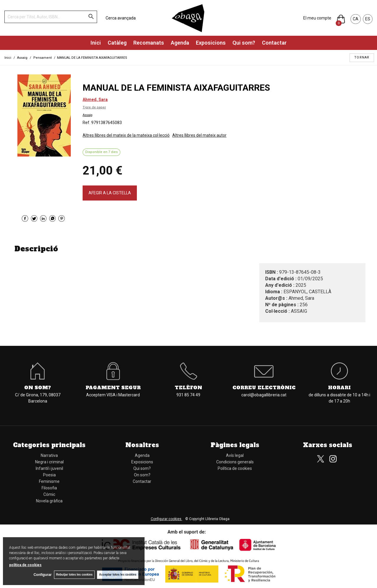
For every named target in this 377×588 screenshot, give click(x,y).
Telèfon (188, 387)
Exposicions (211, 43)
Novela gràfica (49, 501)
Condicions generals (235, 462)
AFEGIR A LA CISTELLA (110, 193)
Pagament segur (113, 387)
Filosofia (49, 488)
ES (368, 19)
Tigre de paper (94, 107)
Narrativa (49, 455)
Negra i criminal (49, 462)
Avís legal (235, 455)
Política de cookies (235, 468)
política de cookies (25, 565)
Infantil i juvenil (49, 468)
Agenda (180, 43)
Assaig (87, 115)
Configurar (41, 575)
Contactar (274, 43)
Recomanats (149, 43)
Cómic (49, 494)
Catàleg (117, 43)
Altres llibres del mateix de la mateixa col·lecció (126, 135)
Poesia (49, 475)
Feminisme (49, 481)
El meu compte (317, 18)
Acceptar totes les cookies (118, 575)
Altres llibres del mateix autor (199, 135)
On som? (38, 387)
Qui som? (244, 43)
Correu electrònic (264, 387)
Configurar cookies (167, 519)
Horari (339, 387)
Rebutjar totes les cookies (74, 575)
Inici (96, 43)
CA (356, 19)
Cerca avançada (121, 18)
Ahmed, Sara (95, 100)
